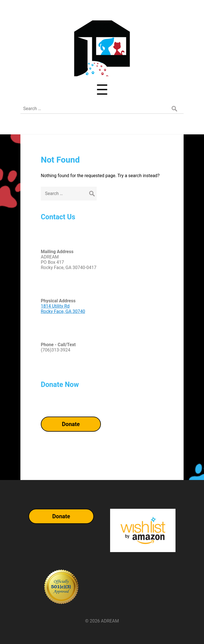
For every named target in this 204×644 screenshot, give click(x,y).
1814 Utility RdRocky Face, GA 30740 (63, 309)
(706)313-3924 (55, 350)
